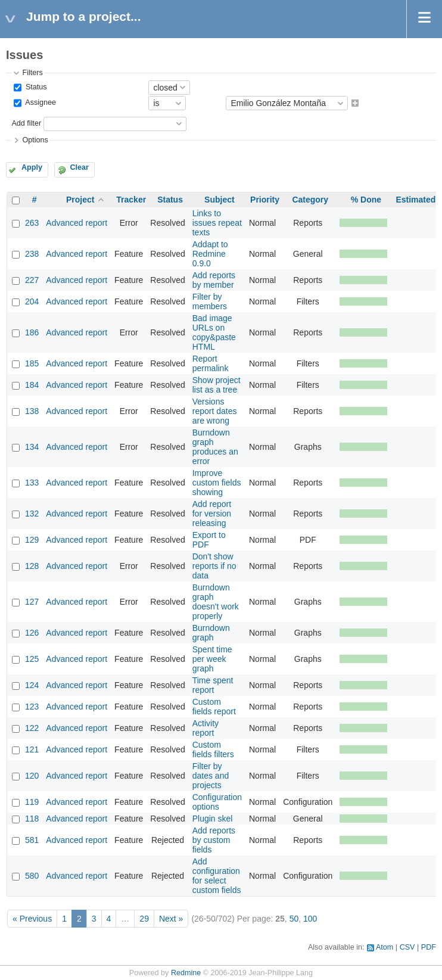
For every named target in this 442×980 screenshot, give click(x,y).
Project (80, 200)
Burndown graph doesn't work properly (216, 602)
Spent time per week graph (212, 659)
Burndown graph (211, 633)
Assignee (40, 103)
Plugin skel (213, 819)
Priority (265, 200)
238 (32, 254)
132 (32, 514)
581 (32, 840)
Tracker (131, 200)
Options (35, 140)
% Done (366, 200)
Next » (171, 919)
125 (32, 659)
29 (144, 919)
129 (32, 540)
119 (32, 802)
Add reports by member (214, 280)
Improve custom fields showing (217, 483)
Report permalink (211, 363)
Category (310, 200)
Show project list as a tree (217, 385)
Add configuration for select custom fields (217, 876)
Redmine (186, 973)
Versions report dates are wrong (215, 411)
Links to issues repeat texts (217, 223)
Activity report (206, 728)
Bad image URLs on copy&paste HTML (214, 332)
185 (32, 363)
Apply (32, 167)
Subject (220, 200)
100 (310, 919)
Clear (79, 167)
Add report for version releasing (212, 514)
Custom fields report (214, 707)
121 (32, 749)
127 (32, 602)
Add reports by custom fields (214, 840)
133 (32, 483)
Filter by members (210, 301)
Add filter (26, 123)
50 (294, 919)
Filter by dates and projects (211, 776)
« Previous (32, 919)
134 (32, 447)
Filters (32, 73)
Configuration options (217, 802)
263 (32, 223)
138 (32, 411)
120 (32, 776)
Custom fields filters (213, 749)
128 (32, 566)
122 (32, 728)
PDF (429, 947)
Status (35, 87)
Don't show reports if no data (214, 566)
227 (32, 280)
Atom (385, 947)
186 (32, 332)
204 (32, 301)
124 (32, 685)
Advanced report (77, 223)
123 (32, 707)
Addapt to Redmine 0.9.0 (210, 254)
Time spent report (213, 685)
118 (32, 819)
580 (32, 876)
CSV (407, 947)
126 (32, 633)
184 (32, 385)
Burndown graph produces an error (215, 447)
